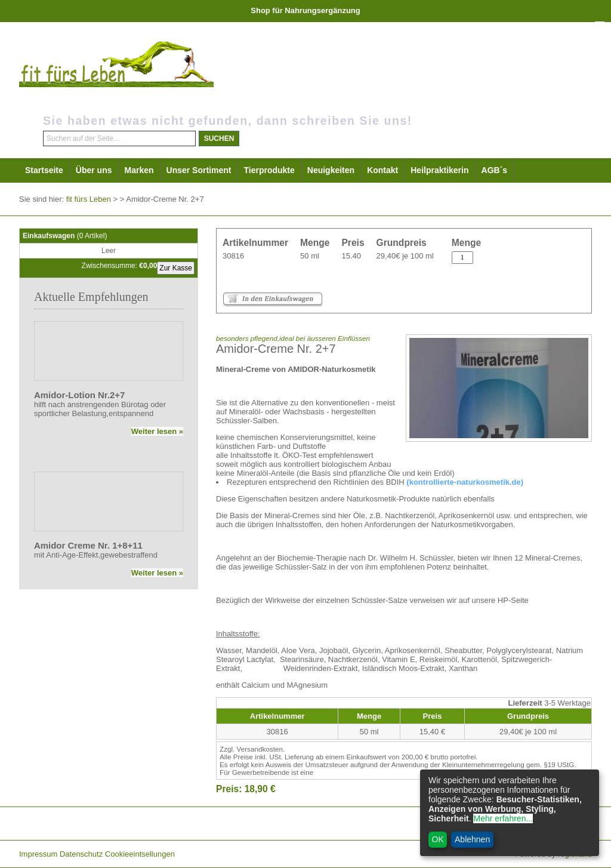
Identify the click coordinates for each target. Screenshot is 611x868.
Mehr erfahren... (503, 818)
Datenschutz (81, 854)
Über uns (94, 170)
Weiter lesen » (157, 431)
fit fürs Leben (89, 199)
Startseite (44, 170)
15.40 (351, 256)
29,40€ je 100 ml (405, 256)
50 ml (310, 256)
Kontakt (382, 170)
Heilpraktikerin (439, 170)
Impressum (38, 854)
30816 (233, 256)
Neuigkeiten (331, 170)
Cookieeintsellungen (140, 854)
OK (438, 839)
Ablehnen (472, 839)
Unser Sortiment (199, 170)
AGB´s (495, 170)
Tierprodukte (269, 170)
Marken (139, 170)
